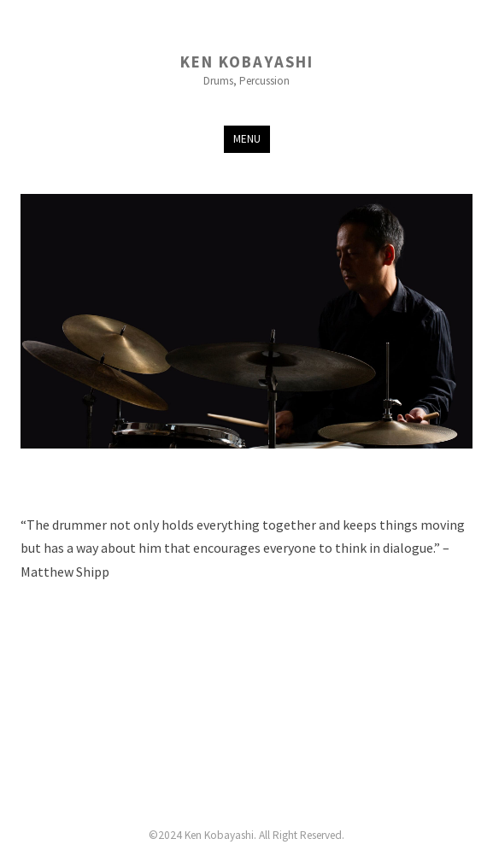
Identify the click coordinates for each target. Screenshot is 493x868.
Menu (247, 139)
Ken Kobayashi (247, 63)
